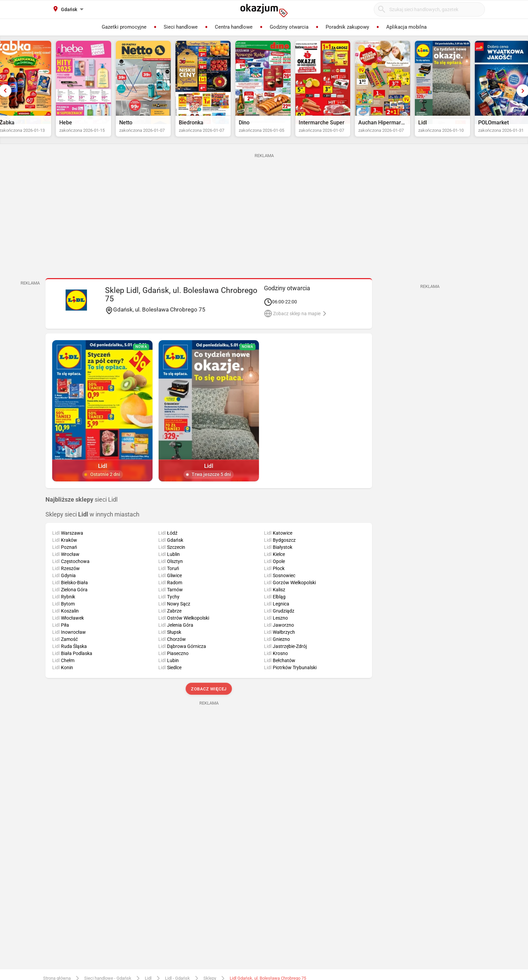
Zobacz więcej (209, 695)
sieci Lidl (81, 506)
